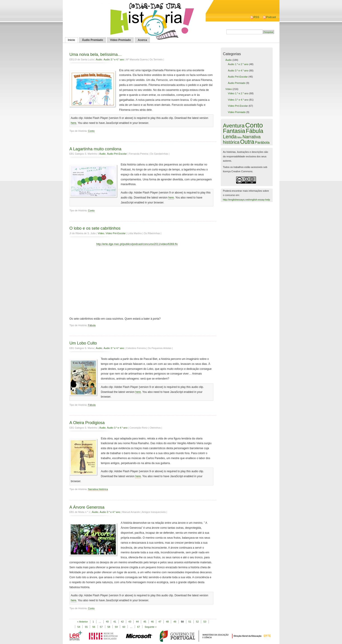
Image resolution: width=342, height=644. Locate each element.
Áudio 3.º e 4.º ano (114, 59)
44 (137, 622)
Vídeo (101, 233)
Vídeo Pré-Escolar (116, 233)
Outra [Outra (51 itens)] (247, 142)
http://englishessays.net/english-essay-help (247, 200)
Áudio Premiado (92, 40)
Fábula (92, 325)
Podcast (271, 17)
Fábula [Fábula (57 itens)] (255, 131)
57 (101, 627)
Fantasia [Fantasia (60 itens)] (234, 131)
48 (167, 622)
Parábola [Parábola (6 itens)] (262, 142)
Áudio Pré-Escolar (117, 154)
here (74, 123)
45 (145, 622)
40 (107, 622)
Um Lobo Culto (83, 343)
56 (94, 627)
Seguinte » (151, 627)
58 (109, 627)
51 (190, 622)
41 (115, 622)
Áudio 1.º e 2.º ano (238, 64)
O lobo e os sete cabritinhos (95, 228)
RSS (256, 17)
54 (79, 627)
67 (139, 627)
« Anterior (83, 622)
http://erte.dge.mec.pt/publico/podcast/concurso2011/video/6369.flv (137, 244)
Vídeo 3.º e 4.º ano (238, 100)
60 (124, 627)
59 (116, 627)
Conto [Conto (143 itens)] (254, 125)
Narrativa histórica (98, 489)
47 (160, 622)
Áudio (99, 59)
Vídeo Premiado (120, 40)
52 (197, 622)
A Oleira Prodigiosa (87, 423)
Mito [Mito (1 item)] (240, 137)
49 (175, 622)
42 (122, 622)
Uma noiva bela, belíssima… (96, 54)
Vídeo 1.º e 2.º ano (238, 93)
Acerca (142, 40)
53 (205, 622)
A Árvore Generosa (87, 507)
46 (152, 622)
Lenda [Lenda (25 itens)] (230, 137)
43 (130, 622)
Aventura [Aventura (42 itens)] (234, 126)
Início (72, 40)
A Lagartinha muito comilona (95, 149)
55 (86, 627)
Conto (91, 131)
